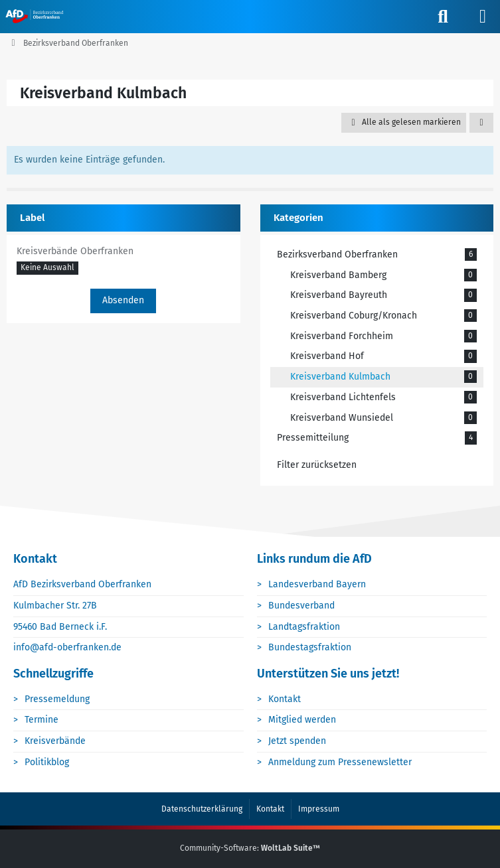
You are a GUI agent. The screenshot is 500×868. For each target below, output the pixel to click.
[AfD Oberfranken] (36, 16)
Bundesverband (301, 606)
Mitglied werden (302, 720)
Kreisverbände (55, 741)
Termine (42, 720)
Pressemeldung (57, 699)
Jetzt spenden (297, 741)
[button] (481, 123)
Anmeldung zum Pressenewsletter (340, 762)
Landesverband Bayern (317, 584)
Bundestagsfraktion (310, 647)
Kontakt (285, 699)
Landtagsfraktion (304, 627)
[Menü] (483, 17)
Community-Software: (250, 848)
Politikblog (47, 762)
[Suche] (443, 17)
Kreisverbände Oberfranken (75, 251)
